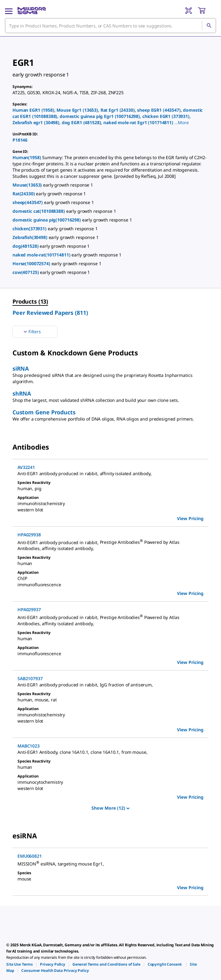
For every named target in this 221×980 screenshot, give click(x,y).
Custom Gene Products (44, 412)
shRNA (22, 393)
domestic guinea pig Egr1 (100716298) (100, 116)
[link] (20, 964)
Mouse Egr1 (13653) (77, 110)
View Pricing (190, 518)
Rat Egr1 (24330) (118, 110)
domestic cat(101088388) (39, 211)
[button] (182, 122)
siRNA (21, 368)
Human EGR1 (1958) (33, 110)
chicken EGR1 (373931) (166, 116)
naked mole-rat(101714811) (42, 255)
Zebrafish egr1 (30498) (36, 122)
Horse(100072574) (32, 263)
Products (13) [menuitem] (30, 301)
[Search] (209, 26)
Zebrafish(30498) (31, 237)
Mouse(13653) (28, 185)
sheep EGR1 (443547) (159, 110)
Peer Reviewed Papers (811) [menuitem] (50, 313)
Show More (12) (110, 808)
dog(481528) (26, 246)
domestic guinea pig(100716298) (47, 220)
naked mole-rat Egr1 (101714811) (138, 122)
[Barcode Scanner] (189, 11)
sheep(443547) (28, 202)
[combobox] (110, 26)
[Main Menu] (9, 11)
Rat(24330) (24, 194)
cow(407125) (26, 272)
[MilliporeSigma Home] (32, 11)
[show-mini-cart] (207, 11)
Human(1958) (27, 157)
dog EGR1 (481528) (81, 122)
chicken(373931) (30, 229)
